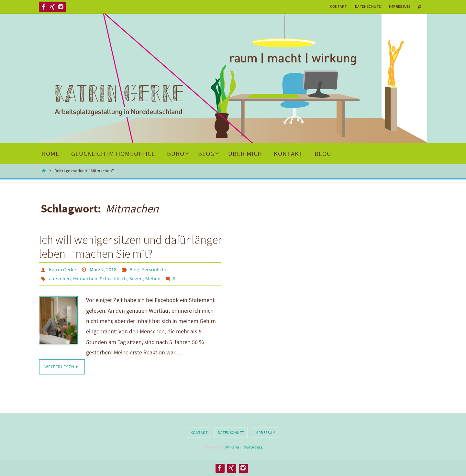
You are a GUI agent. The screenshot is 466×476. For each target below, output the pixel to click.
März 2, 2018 (103, 269)
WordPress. (253, 447)
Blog (134, 269)
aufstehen (60, 278)
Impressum (399, 6)
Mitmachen (85, 278)
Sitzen (136, 278)
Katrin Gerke (62, 269)
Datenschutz (368, 6)
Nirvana (232, 447)
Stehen (153, 278)
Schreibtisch (113, 278)
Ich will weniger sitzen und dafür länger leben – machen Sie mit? (130, 247)
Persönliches (155, 269)
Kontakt (338, 6)
